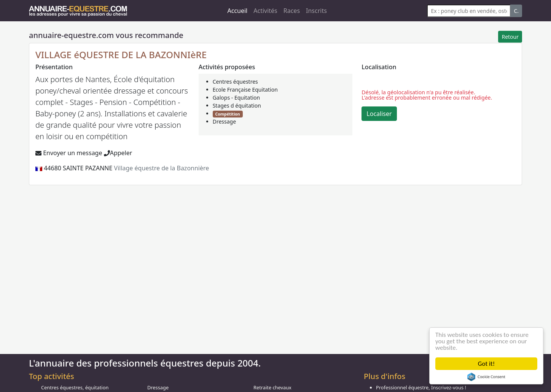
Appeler (118, 153)
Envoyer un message (69, 153)
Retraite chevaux (272, 387)
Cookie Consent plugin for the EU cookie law (486, 377)
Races (292, 11)
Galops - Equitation (236, 98)
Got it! (486, 364)
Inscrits (316, 11)
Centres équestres (235, 82)
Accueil (237, 11)
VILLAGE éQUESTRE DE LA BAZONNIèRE (121, 55)
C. (516, 11)
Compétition (227, 114)
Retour (510, 37)
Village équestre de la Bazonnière (162, 168)
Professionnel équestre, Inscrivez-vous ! (421, 387)
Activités (265, 11)
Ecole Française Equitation (245, 90)
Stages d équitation (237, 106)
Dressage (224, 121)
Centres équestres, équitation (75, 387)
